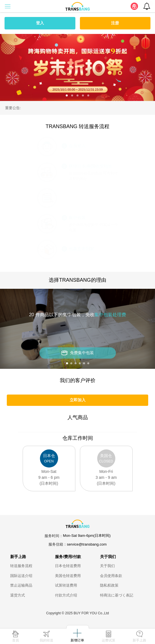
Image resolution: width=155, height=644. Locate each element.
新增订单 (77, 640)
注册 (115, 23)
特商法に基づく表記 (117, 595)
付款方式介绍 (66, 595)
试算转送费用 (66, 585)
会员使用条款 (111, 576)
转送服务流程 (21, 566)
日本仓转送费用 (68, 566)
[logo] (78, 6)
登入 (40, 23)
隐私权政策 (109, 585)
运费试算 (109, 640)
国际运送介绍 (21, 576)
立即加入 (78, 400)
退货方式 (18, 595)
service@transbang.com (87, 544)
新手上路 (139, 640)
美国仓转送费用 (68, 576)
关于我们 (107, 566)
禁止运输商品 (21, 585)
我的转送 (46, 640)
